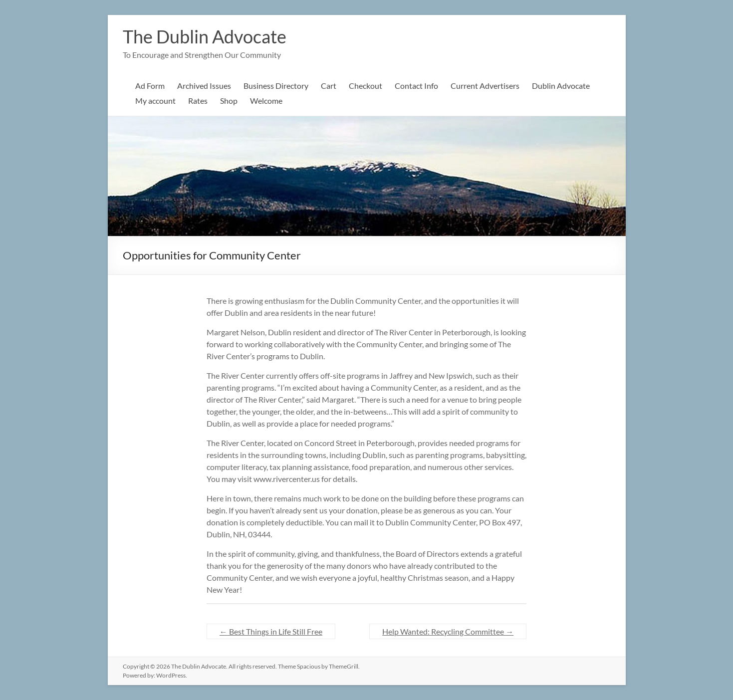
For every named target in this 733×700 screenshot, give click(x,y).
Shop (229, 101)
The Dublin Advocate (205, 36)
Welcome (266, 101)
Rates (198, 101)
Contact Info (416, 86)
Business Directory (276, 86)
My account (155, 101)
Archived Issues (204, 86)
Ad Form (150, 86)
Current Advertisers (485, 86)
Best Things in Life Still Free (271, 631)
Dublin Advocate (561, 86)
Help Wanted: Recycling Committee (448, 631)
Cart (329, 86)
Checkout (366, 86)
